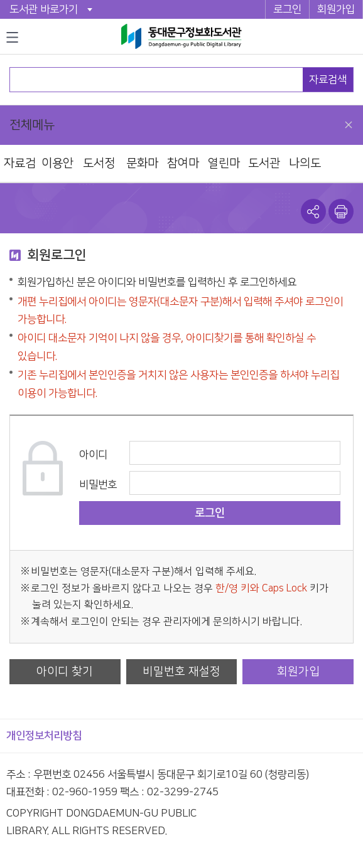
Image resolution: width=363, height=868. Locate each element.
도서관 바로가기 (44, 9)
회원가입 (336, 9)
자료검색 (328, 80)
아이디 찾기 (65, 671)
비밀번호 (98, 485)
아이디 (93, 455)
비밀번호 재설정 (181, 671)
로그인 (287, 9)
